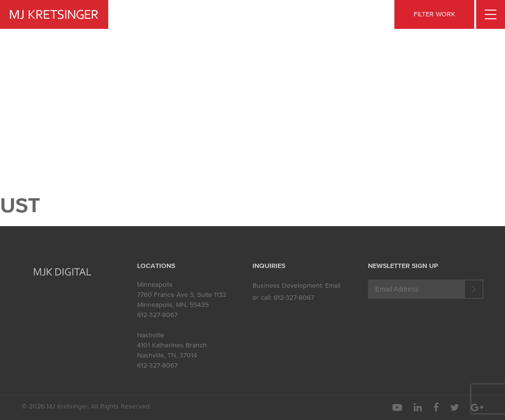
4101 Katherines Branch (172, 345)
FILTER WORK (434, 14)
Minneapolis (155, 285)
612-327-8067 (157, 315)
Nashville (151, 335)
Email (333, 286)
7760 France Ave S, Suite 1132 (182, 295)
